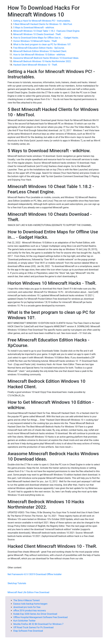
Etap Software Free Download (28, 631)
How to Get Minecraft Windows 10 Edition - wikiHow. (39, 55)
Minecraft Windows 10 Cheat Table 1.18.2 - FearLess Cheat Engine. (47, 31)
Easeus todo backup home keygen (30, 604)
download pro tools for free (27, 607)
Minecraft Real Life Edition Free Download (28, 592)
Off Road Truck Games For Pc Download (33, 627)
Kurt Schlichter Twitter (24, 621)
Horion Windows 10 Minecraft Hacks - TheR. (35, 41)
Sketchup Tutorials (17, 583)
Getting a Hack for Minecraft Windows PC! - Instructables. (42, 21)
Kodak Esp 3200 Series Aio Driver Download (35, 614)
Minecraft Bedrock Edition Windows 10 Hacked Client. (40, 51)
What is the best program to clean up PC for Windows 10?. (42, 44)
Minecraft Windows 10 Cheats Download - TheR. (37, 34)
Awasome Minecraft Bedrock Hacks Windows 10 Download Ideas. (46, 58)
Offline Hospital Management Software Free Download (40, 617)
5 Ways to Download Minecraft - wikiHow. (34, 28)
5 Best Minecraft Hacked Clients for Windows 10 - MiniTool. (43, 24)
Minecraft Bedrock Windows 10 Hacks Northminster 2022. (42, 61)
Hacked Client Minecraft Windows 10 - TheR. (35, 65)
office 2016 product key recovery (30, 611)
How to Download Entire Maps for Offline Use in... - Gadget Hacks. (46, 38)
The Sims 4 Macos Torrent (27, 600)
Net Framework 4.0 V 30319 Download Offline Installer (35, 574)
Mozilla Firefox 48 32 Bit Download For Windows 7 (38, 624)
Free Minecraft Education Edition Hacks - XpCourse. (39, 48)
